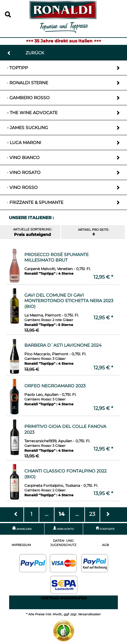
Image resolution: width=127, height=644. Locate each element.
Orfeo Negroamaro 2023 (55, 386)
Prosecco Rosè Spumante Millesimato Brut (56, 257)
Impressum (21, 545)
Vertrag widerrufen (64, 598)
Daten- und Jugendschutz (63, 543)
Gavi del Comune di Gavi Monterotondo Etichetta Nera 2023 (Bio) (69, 301)
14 (62, 514)
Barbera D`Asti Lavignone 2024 (63, 345)
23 (92, 514)
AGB (106, 545)
